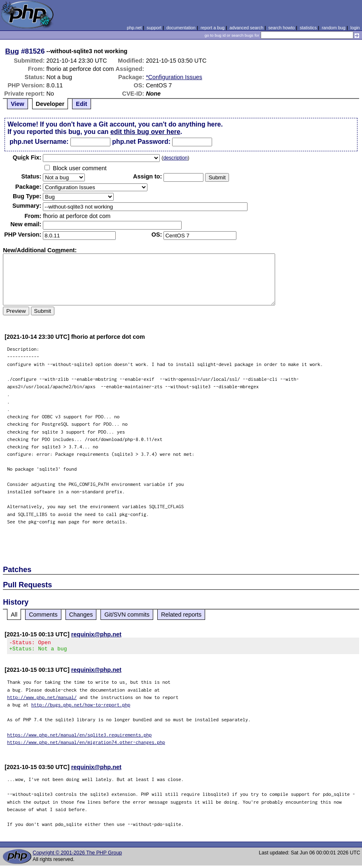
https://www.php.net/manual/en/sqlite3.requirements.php (79, 737)
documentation (181, 28)
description (175, 158)
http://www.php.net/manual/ (42, 700)
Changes (81, 615)
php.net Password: (141, 142)
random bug (334, 28)
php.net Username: (39, 142)
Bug (12, 51)
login (355, 28)
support (154, 28)
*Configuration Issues (174, 77)
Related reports (181, 615)
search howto (281, 28)
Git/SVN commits (127, 615)
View (18, 104)
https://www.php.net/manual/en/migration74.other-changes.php (86, 745)
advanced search (246, 28)
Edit (81, 104)
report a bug (213, 28)
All (14, 615)
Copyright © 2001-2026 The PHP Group (77, 855)
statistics (308, 28)
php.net (134, 28)
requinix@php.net (96, 634)
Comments (43, 615)
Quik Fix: (27, 157)
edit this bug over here (145, 132)
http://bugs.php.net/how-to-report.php (81, 707)
